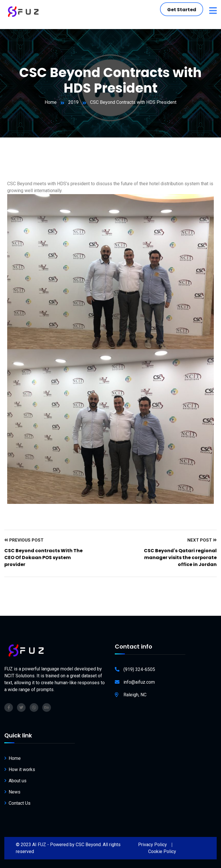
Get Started (182, 10)
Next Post (202, 540)
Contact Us (20, 803)
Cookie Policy (162, 851)
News (15, 792)
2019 (73, 102)
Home (51, 102)
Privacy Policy (153, 845)
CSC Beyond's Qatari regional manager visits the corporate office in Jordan (180, 558)
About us (18, 781)
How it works (22, 769)
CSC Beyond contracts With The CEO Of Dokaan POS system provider (43, 558)
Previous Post (24, 540)
